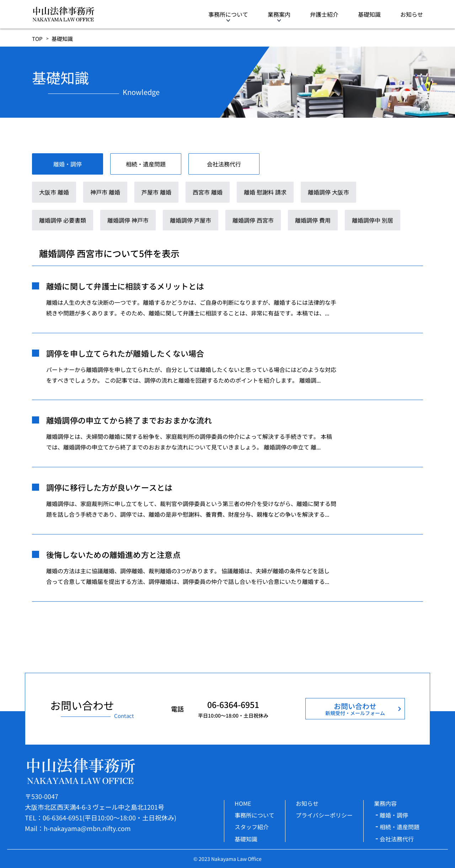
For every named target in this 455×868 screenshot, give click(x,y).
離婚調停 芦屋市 (191, 220)
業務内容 (385, 803)
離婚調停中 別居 (373, 220)
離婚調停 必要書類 (63, 220)
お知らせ (412, 14)
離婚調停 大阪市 (328, 192)
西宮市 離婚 (208, 192)
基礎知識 (369, 14)
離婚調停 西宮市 (253, 220)
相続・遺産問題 (400, 827)
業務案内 (279, 14)
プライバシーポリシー (324, 815)
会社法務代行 (397, 839)
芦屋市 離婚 (156, 192)
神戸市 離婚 (105, 192)
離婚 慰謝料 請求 (265, 192)
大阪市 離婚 (54, 192)
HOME (243, 803)
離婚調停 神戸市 (128, 220)
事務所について (228, 14)
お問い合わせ (355, 709)
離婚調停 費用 (313, 220)
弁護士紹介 (324, 14)
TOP (37, 39)
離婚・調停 (394, 815)
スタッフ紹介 (252, 827)
